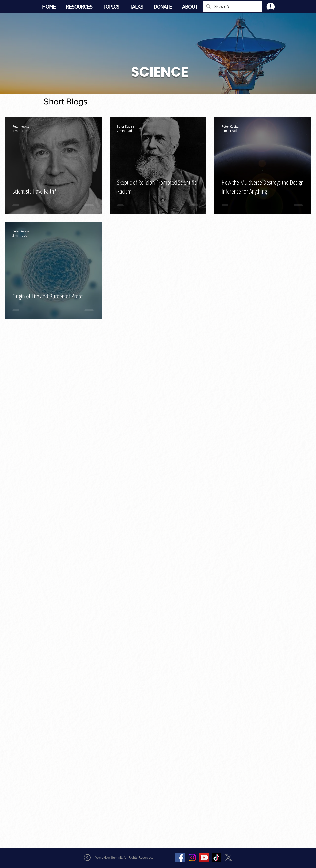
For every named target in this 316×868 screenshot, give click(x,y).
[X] (228, 857)
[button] (79, 7)
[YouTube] (204, 857)
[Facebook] (180, 857)
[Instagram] (192, 857)
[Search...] (233, 6)
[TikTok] (216, 857)
